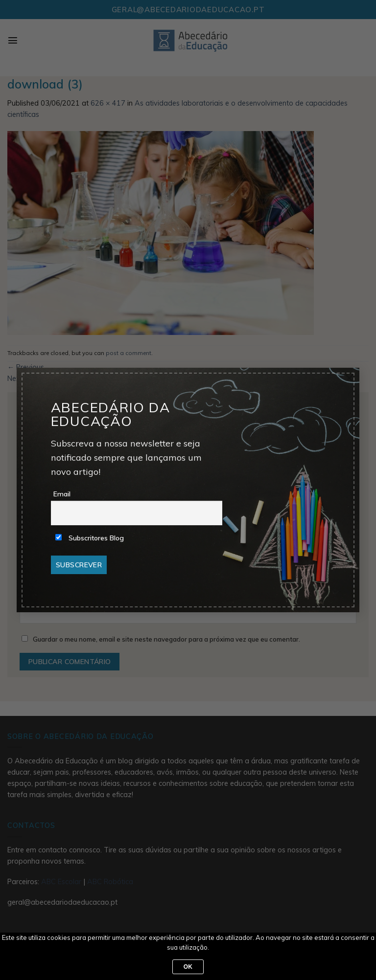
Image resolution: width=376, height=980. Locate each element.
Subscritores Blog (90, 538)
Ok (188, 967)
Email (62, 494)
